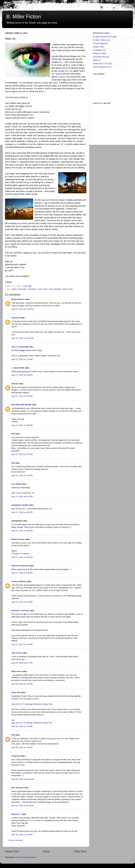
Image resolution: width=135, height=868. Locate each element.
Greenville (22, 289)
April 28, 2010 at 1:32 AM (22, 684)
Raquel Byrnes (18, 299)
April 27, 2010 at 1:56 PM (22, 396)
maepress (16, 756)
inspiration (32, 289)
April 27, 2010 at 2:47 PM (22, 497)
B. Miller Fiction (24, 17)
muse (39, 289)
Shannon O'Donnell (20, 566)
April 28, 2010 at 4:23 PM (22, 835)
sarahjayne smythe (20, 505)
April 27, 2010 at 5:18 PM (22, 602)
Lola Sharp (16, 484)
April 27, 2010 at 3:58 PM (22, 512)
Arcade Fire (63, 71)
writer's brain (67, 289)
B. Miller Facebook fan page (105, 37)
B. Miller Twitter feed (101, 40)
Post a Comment (16, 840)
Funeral (61, 77)
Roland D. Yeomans (20, 611)
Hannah (15, 384)
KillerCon (97, 60)
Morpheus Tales (99, 53)
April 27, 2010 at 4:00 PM (22, 531)
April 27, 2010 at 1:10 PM (22, 359)
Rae (13, 735)
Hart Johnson (18, 788)
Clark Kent (63, 47)
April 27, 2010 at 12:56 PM (22, 338)
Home (46, 851)
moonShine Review (101, 57)
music (45, 289)
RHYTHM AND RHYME (21, 405)
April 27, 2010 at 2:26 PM (22, 475)
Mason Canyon (18, 539)
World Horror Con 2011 (103, 64)
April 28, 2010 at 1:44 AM (22, 726)
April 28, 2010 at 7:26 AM (22, 747)
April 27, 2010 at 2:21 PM (22, 454)
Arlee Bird (16, 692)
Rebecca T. (16, 814)
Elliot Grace (17, 671)
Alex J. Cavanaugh (20, 347)
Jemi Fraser (17, 653)
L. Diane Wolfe (18, 368)
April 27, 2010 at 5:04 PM (22, 573)
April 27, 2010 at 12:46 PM (22, 309)
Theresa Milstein (19, 581)
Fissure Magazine (100, 43)
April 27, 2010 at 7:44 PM (22, 644)
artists (14, 289)
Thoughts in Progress (20, 554)
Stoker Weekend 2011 (102, 67)
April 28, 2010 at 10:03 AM (22, 779)
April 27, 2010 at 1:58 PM (22, 425)
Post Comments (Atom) (26, 857)
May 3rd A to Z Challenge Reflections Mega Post (32, 704)
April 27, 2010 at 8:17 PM (22, 663)
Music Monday (55, 289)
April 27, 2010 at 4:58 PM (22, 557)
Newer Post (12, 851)
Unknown (16, 318)
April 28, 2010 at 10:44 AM (22, 806)
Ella (13, 434)
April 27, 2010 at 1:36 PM (22, 375)
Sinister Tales (98, 47)
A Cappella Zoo (99, 50)
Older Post (80, 851)
